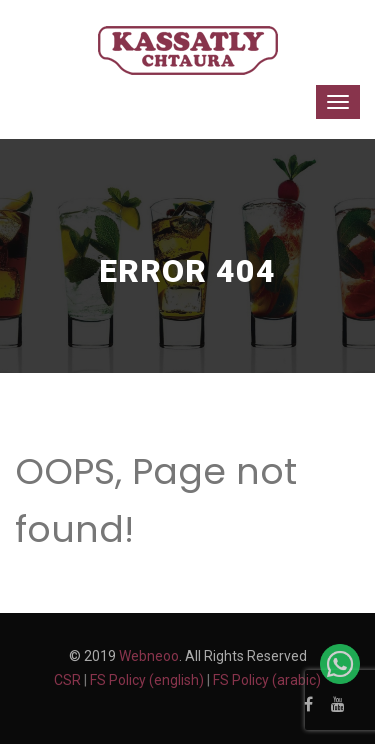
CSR (67, 680)
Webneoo (149, 656)
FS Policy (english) (147, 680)
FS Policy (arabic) (267, 680)
